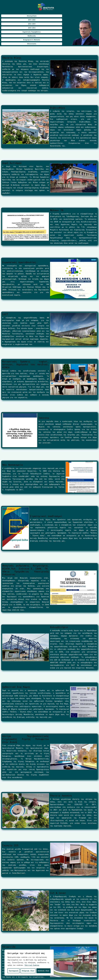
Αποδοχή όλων (43, 971)
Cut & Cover (58, 893)
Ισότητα (44, 418)
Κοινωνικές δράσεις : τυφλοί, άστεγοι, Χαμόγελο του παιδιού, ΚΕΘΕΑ (26, 364)
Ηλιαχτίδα (9, 947)
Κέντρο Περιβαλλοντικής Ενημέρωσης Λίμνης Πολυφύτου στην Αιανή (26, 739)
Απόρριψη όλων (28, 971)
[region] (29, 963)
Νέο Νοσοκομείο (13, 465)
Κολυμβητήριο (59, 627)
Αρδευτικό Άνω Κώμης (16, 687)
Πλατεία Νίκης (12, 58)
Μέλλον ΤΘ (57, 210)
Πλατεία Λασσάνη (61, 796)
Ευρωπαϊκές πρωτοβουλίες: (20, 262)
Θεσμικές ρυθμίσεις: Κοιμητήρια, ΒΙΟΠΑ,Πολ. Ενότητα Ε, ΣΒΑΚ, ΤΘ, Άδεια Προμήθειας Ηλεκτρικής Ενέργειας (26, 570)
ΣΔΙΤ (5, 314)
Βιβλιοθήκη (57, 108)
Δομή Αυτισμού (12, 163)
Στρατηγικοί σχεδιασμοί (46, 516)
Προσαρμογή (14, 971)
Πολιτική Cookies (32, 965)
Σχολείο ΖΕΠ (10, 845)
